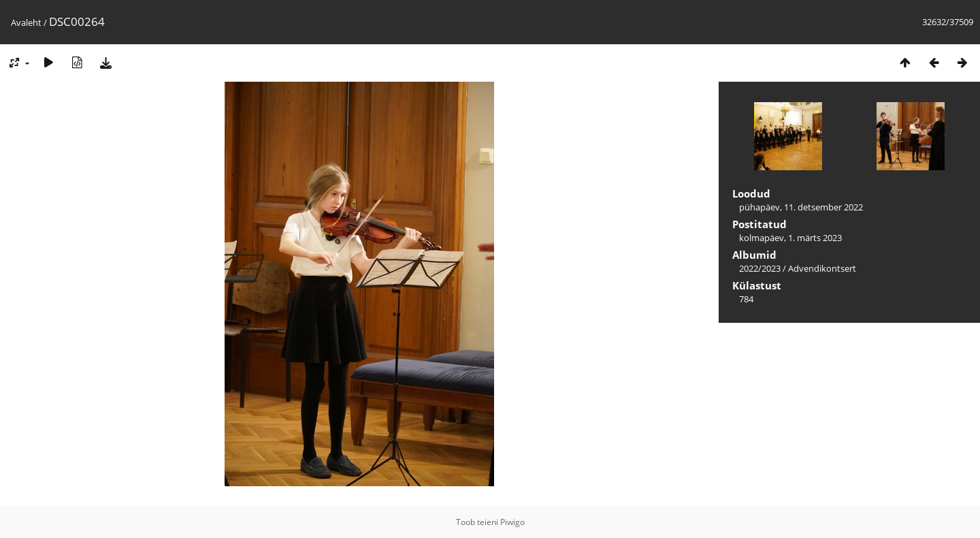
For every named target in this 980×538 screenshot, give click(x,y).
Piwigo (512, 522)
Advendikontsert (822, 268)
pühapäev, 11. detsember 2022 (801, 207)
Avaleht (26, 22)
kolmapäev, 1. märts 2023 (790, 238)
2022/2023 (760, 268)
